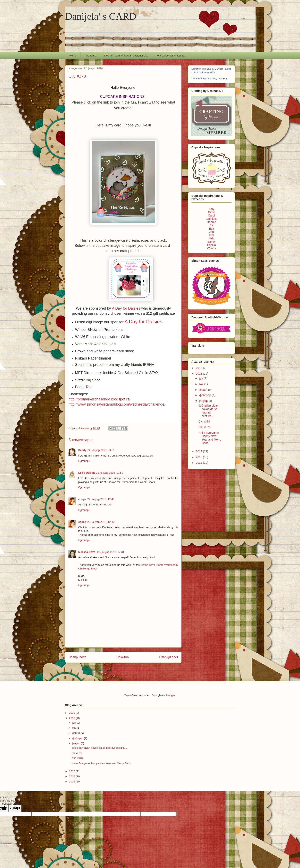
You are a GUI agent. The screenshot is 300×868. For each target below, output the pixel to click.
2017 (199, 451)
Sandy (82, 450)
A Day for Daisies (126, 308)
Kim (211, 235)
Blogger (170, 695)
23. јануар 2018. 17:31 (111, 552)
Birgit (211, 212)
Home (73, 56)
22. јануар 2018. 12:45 (101, 499)
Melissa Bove (87, 552)
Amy (211, 209)
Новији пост (77, 657)
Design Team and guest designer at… (127, 56)
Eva (211, 229)
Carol (211, 215)
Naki (211, 238)
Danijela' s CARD (101, 16)
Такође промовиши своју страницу (209, 79)
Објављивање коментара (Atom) (134, 670)
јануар (204, 401)
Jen (212, 232)
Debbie (211, 222)
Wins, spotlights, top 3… (171, 56)
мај (202, 384)
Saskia (211, 245)
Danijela (212, 219)
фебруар (205, 395)
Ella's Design (86, 473)
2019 (199, 368)
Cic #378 (204, 422)
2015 (199, 463)
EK (212, 225)
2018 (199, 374)
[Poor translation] (15, 809)
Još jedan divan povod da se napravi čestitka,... (209, 411)
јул (201, 378)
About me (90, 56)
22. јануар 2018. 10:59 (109, 473)
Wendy (211, 248)
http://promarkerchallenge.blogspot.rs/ (99, 399)
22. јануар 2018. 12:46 (101, 522)
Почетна (123, 657)
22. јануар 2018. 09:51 (101, 450)
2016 (199, 457)
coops (82, 499)
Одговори (84, 461)
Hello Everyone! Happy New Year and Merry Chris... (210, 438)
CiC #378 (205, 427)
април (204, 390)
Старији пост (169, 657)
